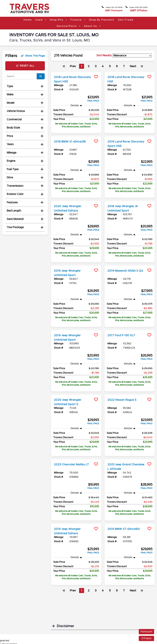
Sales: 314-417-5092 (106, 7)
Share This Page (33, 56)
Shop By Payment (102, 20)
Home (28, 20)
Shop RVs (57, 20)
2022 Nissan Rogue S (124, 400)
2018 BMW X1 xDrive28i (73, 141)
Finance (77, 20)
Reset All (25, 66)
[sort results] (132, 55)
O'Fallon (146, 638)
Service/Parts (67, 26)
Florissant (146, 632)
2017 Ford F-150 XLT (124, 335)
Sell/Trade (126, 20)
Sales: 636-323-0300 (135, 7)
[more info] (76, 72)
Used (39, 20)
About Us (91, 26)
